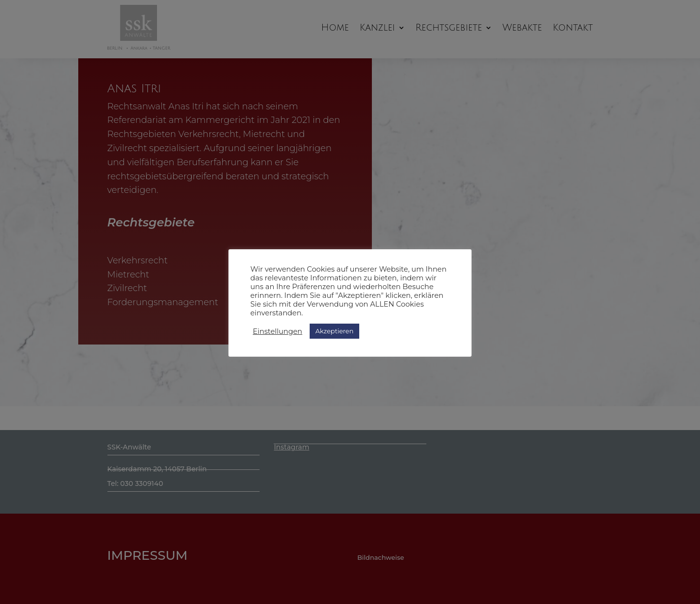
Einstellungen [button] (278, 331)
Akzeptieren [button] (334, 331)
